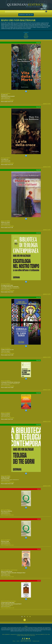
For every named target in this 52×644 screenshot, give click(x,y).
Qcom (30, 640)
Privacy (14, 641)
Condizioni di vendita (36, 641)
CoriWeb (26, 640)
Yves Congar (13, 601)
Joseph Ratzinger (14, 570)
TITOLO (26, 35)
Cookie (18, 641)
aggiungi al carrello (47, 104)
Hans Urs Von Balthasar (6, 93)
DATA (26, 34)
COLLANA (26, 36)
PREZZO (26, 38)
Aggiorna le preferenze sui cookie (26, 641)
